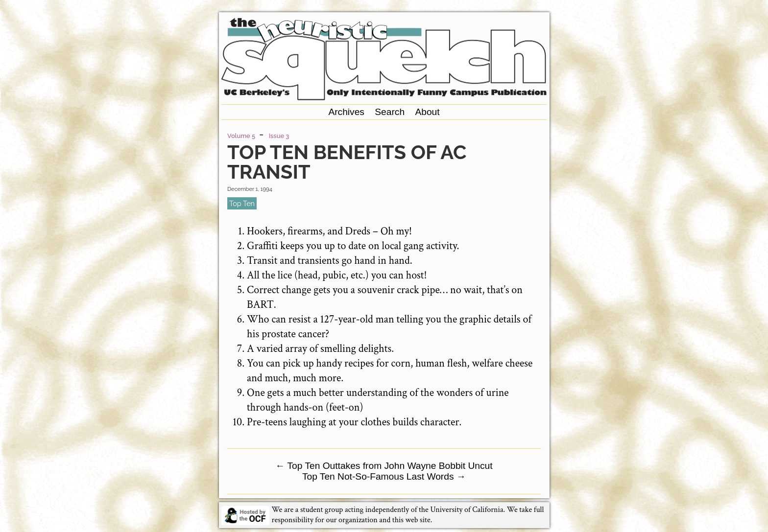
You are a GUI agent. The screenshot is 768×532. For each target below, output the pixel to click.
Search (390, 112)
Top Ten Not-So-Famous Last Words (384, 476)
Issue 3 (279, 136)
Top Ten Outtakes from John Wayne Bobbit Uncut (384, 466)
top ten (242, 203)
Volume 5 (241, 136)
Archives (346, 112)
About (427, 112)
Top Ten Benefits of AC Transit (347, 162)
